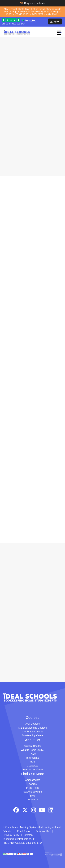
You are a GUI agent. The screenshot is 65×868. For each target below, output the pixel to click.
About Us (32, 740)
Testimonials (32, 758)
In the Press (33, 788)
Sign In (55, 21)
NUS (33, 762)
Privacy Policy (12, 835)
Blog (33, 796)
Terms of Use (43, 831)
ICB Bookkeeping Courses (33, 728)
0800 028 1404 (19, 24)
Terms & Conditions (32, 769)
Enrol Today (24, 831)
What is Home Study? (32, 750)
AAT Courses (33, 724)
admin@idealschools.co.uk (20, 839)
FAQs (32, 754)
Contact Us (32, 800)
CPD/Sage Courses (33, 732)
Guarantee (33, 766)
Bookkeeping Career (33, 735)
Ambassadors (33, 780)
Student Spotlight (33, 792)
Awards (33, 784)
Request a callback (32, 3)
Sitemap (28, 835)
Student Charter (33, 746)
